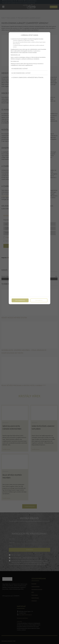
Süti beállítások (39, 300)
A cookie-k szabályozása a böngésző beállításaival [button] (27, 77)
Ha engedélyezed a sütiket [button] (20, 69)
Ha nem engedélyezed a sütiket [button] (21, 73)
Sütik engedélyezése (20, 300)
